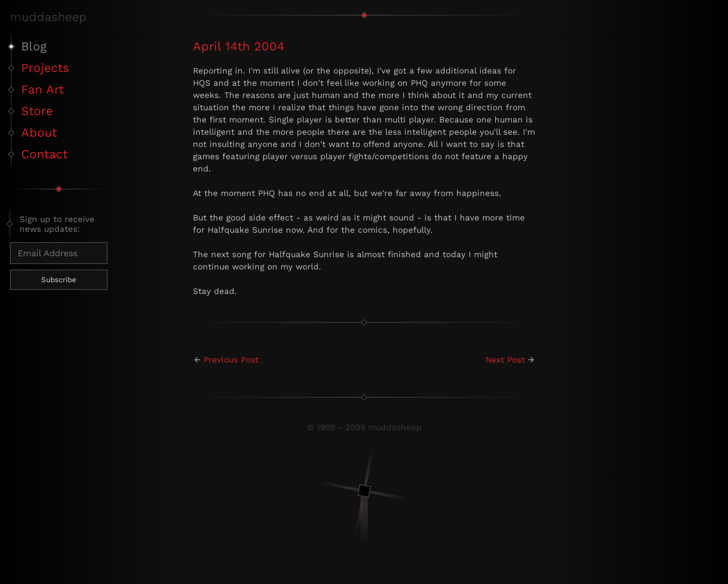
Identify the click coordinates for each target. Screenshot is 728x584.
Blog (34, 46)
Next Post (505, 360)
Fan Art (42, 89)
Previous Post (231, 360)
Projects (45, 68)
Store (37, 111)
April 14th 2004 (239, 46)
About (39, 133)
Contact (44, 154)
